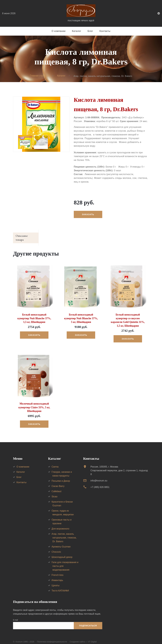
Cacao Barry (58, 482)
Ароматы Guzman (61, 543)
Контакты (105, 31)
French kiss (58, 571)
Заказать (88, 215)
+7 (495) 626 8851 (100, 483)
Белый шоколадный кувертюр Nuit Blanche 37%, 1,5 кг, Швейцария (34, 315)
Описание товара (27, 236)
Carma (55, 463)
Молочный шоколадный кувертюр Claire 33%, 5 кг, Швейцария (34, 404)
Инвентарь (57, 576)
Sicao (55, 493)
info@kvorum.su (99, 477)
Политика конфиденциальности (52, 638)
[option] (41, 124)
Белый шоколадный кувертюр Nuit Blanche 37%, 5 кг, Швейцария (81, 315)
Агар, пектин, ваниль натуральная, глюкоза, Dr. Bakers (64, 534)
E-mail (15, 616)
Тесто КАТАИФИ (60, 587)
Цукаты (56, 582)
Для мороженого (61, 525)
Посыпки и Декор (61, 477)
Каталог (77, 31)
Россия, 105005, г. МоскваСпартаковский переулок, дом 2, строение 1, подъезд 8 (119, 467)
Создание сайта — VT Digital (83, 638)
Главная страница (39, 76)
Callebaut (57, 488)
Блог (90, 31)
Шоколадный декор (62, 553)
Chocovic (56, 548)
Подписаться (88, 622)
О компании (59, 31)
